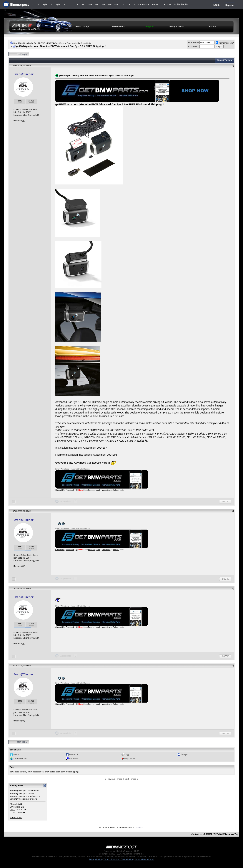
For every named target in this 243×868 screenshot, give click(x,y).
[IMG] (13, 809)
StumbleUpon (20, 758)
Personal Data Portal (144, 859)
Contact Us (60, 490)
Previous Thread (115, 779)
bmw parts (50, 772)
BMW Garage (83, 27)
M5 (103, 5)
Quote (225, 502)
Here (105, 463)
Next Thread (130, 779)
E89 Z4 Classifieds (56, 43)
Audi (98, 490)
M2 (84, 5)
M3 (90, 5)
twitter (17, 754)
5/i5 (58, 5)
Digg (127, 754)
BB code (14, 804)
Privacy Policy (95, 859)
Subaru (116, 490)
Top (236, 834)
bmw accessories (35, 772)
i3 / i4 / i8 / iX (182, 5)
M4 (97, 5)
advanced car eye (18, 772)
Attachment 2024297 (95, 448)
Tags (12, 767)
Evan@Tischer (24, 74)
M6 (110, 5)
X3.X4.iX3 (144, 5)
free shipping (72, 772)
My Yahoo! (130, 758)
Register (230, 5)
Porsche (92, 490)
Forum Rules (16, 817)
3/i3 (45, 5)
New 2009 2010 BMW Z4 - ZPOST (29, 43)
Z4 (123, 5)
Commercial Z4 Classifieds (79, 43)
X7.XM (167, 5)
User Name (194, 42)
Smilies (13, 807)
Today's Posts (177, 27)
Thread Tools (223, 60)
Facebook (70, 490)
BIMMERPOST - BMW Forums (218, 834)
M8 (116, 5)
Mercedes (106, 490)
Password (193, 46)
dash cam (60, 772)
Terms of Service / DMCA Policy (118, 859)
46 (23, 120)
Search (212, 27)
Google (184, 754)
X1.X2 (132, 5)
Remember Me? (225, 43)
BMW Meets (118, 27)
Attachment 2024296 (105, 455)
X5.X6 (155, 5)
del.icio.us (74, 758)
